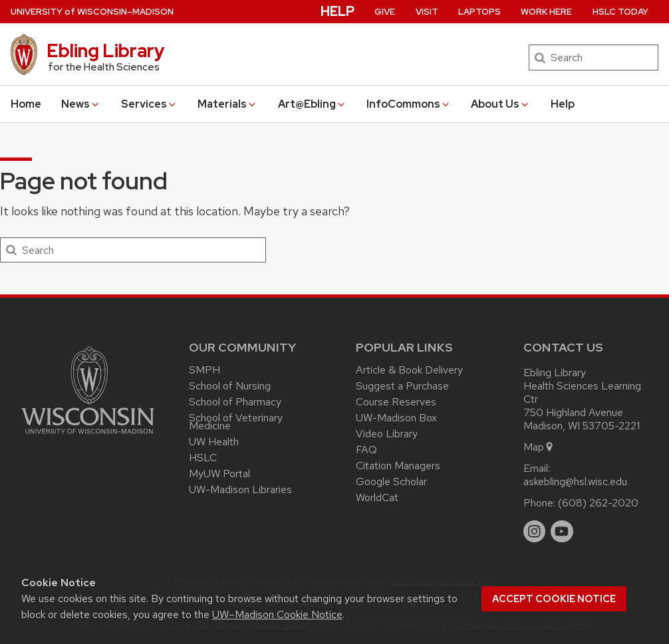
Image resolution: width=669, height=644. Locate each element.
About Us (500, 104)
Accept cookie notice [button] (554, 599)
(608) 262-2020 (598, 503)
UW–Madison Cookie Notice (277, 614)
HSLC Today (620, 12)
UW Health (214, 442)
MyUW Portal (219, 474)
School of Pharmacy (235, 402)
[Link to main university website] (88, 436)
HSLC (203, 458)
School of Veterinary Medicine (236, 422)
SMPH (204, 370)
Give (385, 12)
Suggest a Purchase (402, 386)
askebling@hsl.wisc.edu (575, 482)
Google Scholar (391, 482)
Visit (427, 12)
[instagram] (535, 532)
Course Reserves (396, 402)
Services (149, 104)
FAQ (366, 450)
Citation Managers (398, 466)
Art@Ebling (312, 104)
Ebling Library (106, 51)
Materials (227, 104)
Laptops (479, 12)
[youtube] (562, 532)
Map (539, 447)
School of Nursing (230, 386)
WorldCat (377, 497)
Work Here (546, 12)
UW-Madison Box (396, 418)
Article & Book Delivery (409, 370)
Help (563, 104)
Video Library (387, 434)
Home (26, 104)
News (81, 104)
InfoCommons (409, 104)
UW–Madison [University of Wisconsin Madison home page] (92, 12)
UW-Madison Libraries (240, 489)
